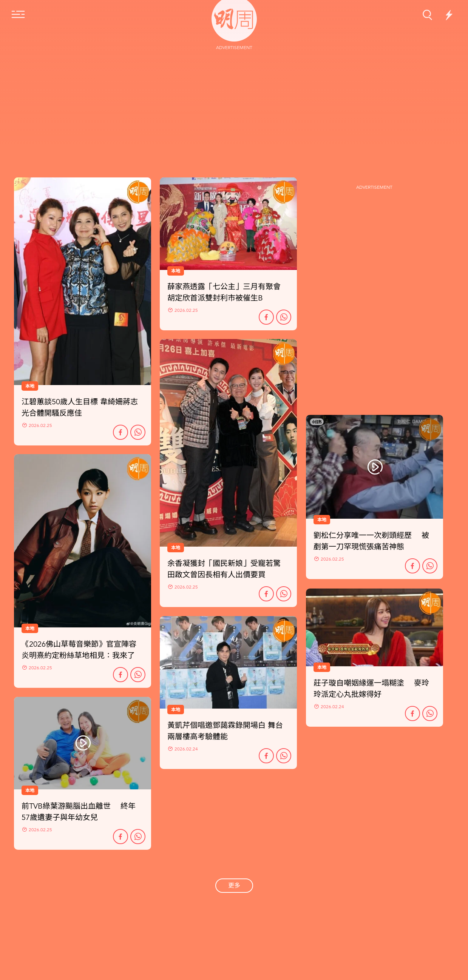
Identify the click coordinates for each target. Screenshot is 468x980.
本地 (30, 629)
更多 (234, 886)
